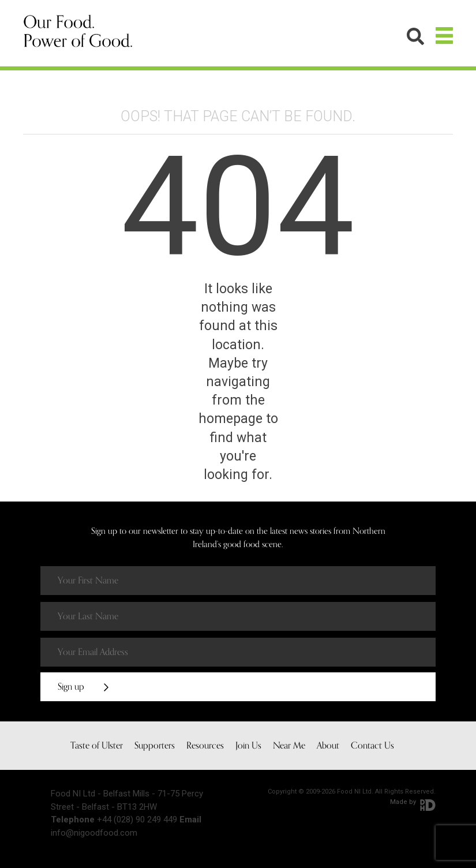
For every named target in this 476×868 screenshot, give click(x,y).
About (328, 746)
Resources (205, 746)
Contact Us (372, 746)
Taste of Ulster (97, 746)
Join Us (248, 746)
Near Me (289, 746)
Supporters (155, 746)
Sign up (83, 687)
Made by (413, 802)
